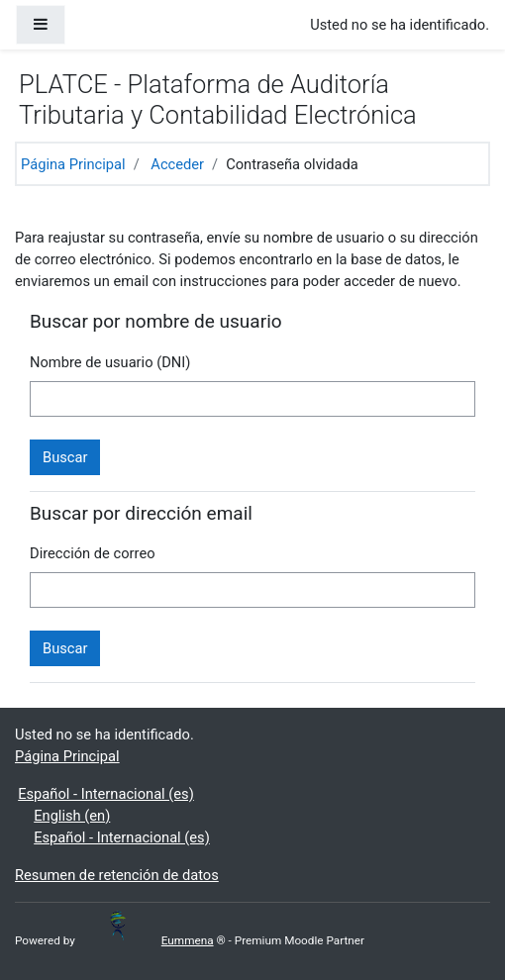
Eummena (162, 940)
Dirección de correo (93, 553)
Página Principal (73, 164)
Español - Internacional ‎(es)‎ (106, 794)
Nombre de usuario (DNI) (110, 362)
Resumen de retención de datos (117, 875)
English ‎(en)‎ (72, 816)
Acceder (177, 164)
